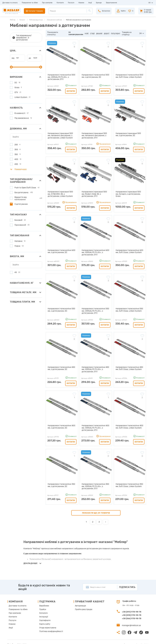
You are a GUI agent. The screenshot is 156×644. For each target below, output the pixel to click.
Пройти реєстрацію (82, 604)
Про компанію (47, 3)
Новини (81, 3)
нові (87, 33)
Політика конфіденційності (50, 625)
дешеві (99, 33)
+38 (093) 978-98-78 (132, 607)
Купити (71, 90)
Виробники (43, 601)
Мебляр (13, 20)
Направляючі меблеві (54, 20)
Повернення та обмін (30, 3)
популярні (116, 33)
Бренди (99, 3)
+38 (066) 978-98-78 (132, 614)
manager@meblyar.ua (130, 620)
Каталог (22, 20)
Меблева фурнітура (36, 20)
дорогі (107, 33)
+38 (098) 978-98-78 (132, 610)
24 (141, 33)
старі (92, 33)
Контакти (60, 3)
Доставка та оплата (10, 3)
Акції (90, 3)
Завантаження (111, 3)
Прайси (42, 604)
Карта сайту (44, 618)
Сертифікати (44, 615)
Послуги (71, 3)
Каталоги (43, 608)
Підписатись (127, 582)
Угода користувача (47, 622)
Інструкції (43, 611)
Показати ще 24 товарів (96, 508)
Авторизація (79, 601)
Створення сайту (133, 639)
